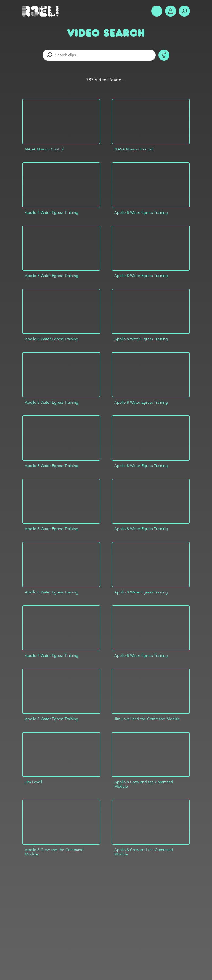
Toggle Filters (164, 55)
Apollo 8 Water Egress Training (52, 212)
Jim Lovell (33, 782)
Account (171, 11)
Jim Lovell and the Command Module (147, 719)
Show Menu (157, 11)
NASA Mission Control (44, 149)
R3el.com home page (41, 11)
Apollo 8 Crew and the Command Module (144, 784)
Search (184, 11)
